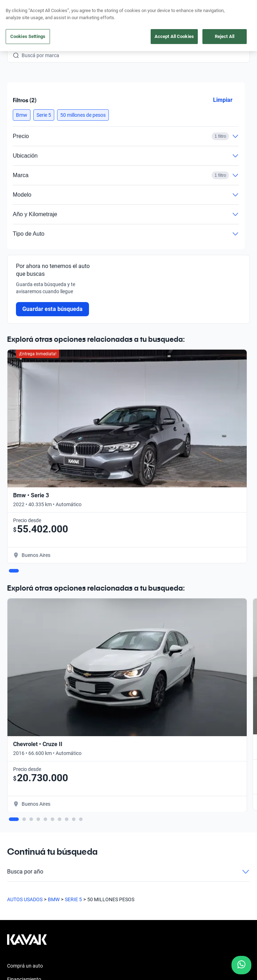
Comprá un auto (25, 966)
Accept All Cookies (174, 36)
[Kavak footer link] (27, 943)
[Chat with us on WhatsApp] (241, 965)
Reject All (225, 36)
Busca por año (128, 872)
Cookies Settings (28, 36)
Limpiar (223, 100)
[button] (22, 115)
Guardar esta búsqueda (52, 309)
